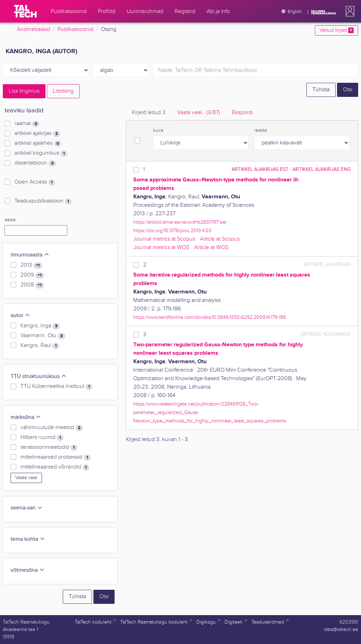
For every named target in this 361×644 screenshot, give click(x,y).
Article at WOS (211, 247)
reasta (261, 130)
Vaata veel (26, 478)
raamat (27, 124)
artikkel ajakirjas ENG (322, 169)
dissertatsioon (35, 163)
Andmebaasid (33, 29)
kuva (158, 130)
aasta (10, 220)
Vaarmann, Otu (43, 336)
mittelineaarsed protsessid (56, 457)
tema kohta (28, 539)
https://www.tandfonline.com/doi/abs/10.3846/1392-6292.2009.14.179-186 (210, 317)
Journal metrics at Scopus (164, 239)
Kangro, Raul (40, 346)
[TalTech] (25, 11)
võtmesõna (28, 570)
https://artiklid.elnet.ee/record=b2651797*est (180, 222)
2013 (31, 265)
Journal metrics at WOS (161, 247)
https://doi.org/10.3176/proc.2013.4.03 (172, 231)
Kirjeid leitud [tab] (149, 113)
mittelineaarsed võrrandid (55, 467)
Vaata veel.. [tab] (199, 113)
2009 (32, 275)
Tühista (321, 90)
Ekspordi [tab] (242, 113)
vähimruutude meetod (52, 428)
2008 (32, 285)
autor (20, 315)
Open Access (35, 182)
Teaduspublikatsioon (43, 201)
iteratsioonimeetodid (49, 447)
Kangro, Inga (40, 326)
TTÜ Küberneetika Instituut (56, 386)
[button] (349, 11)
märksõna (26, 417)
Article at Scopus (220, 239)
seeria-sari (27, 508)
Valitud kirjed (336, 30)
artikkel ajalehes (38, 143)
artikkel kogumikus (41, 153)
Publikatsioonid (75, 29)
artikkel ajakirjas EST (260, 169)
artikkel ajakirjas (37, 134)
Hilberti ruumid (42, 438)
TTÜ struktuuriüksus (39, 376)
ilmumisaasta (30, 255)
